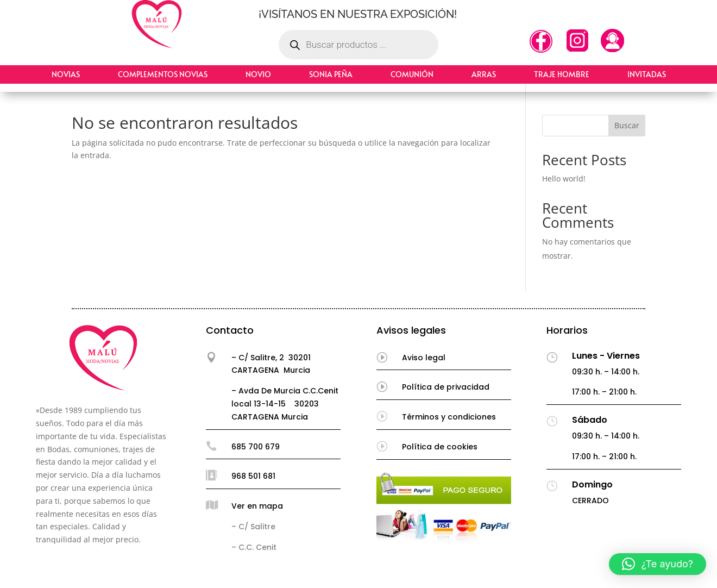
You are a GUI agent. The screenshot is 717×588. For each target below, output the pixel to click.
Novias (66, 74)
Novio (258, 74)
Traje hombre (562, 74)
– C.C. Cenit (254, 547)
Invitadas (647, 74)
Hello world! (564, 179)
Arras (484, 74)
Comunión (412, 74)
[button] (658, 564)
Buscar (627, 125)
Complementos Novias (163, 74)
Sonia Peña (331, 74)
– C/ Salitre (253, 527)
